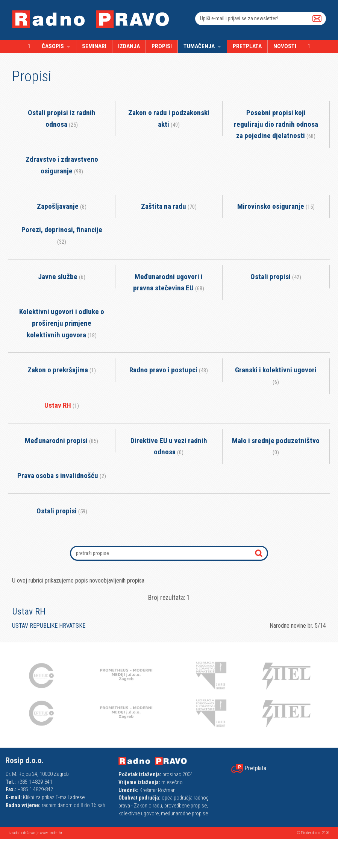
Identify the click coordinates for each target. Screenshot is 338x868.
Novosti (285, 46)
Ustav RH (62, 405)
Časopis (53, 46)
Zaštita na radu (169, 206)
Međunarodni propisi (61, 441)
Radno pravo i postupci (169, 370)
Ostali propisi (276, 277)
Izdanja (129, 46)
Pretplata (247, 46)
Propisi (162, 46)
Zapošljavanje (62, 206)
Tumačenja (199, 46)
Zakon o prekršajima (62, 370)
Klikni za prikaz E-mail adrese (54, 797)
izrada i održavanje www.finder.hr (36, 833)
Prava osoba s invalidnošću (62, 476)
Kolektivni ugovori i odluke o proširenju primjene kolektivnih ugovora (62, 323)
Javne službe (62, 277)
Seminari (94, 46)
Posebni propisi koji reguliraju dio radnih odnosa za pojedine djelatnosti (276, 124)
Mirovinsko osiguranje (276, 206)
